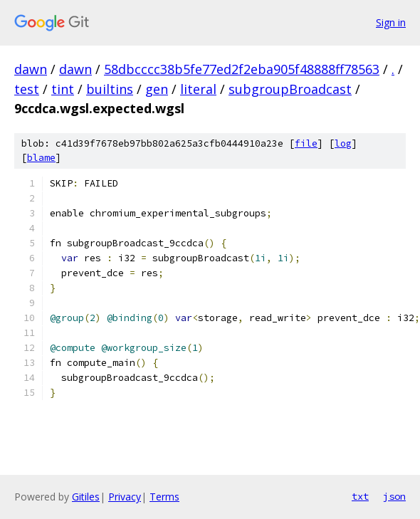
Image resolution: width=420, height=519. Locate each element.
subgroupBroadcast (290, 89)
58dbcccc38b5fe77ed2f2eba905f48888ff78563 (242, 69)
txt (360, 496)
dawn (31, 69)
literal (198, 89)
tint (63, 89)
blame (41, 158)
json (394, 496)
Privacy (125, 497)
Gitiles (86, 497)
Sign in (391, 22)
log (343, 143)
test (27, 89)
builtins (110, 89)
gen (157, 89)
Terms (164, 497)
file (306, 143)
